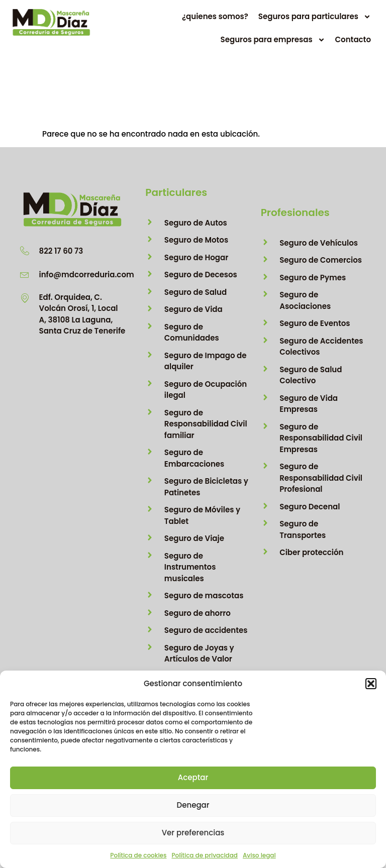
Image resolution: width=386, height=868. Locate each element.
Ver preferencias (193, 833)
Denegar (193, 805)
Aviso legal (259, 855)
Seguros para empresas (273, 44)
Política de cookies (138, 855)
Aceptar (193, 777)
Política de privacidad (205, 855)
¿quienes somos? (215, 21)
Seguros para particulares (315, 21)
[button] (371, 684)
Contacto (353, 44)
